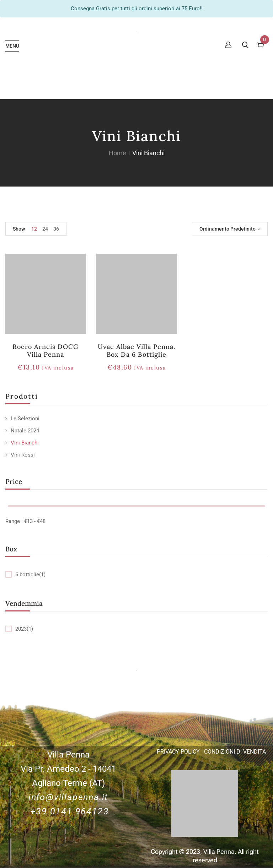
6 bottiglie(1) (30, 575)
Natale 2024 (25, 431)
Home (117, 153)
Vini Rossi (23, 455)
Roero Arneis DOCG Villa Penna (46, 351)
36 (56, 229)
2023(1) (24, 629)
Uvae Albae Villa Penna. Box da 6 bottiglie (137, 351)
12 (34, 229)
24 (45, 229)
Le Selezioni (25, 419)
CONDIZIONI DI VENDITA (235, 752)
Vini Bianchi (25, 443)
